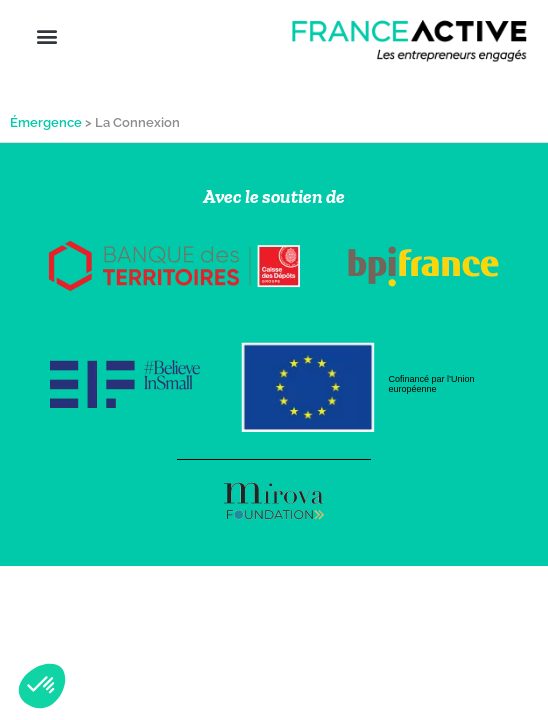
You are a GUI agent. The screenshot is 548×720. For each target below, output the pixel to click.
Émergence (46, 122)
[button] (46, 35)
